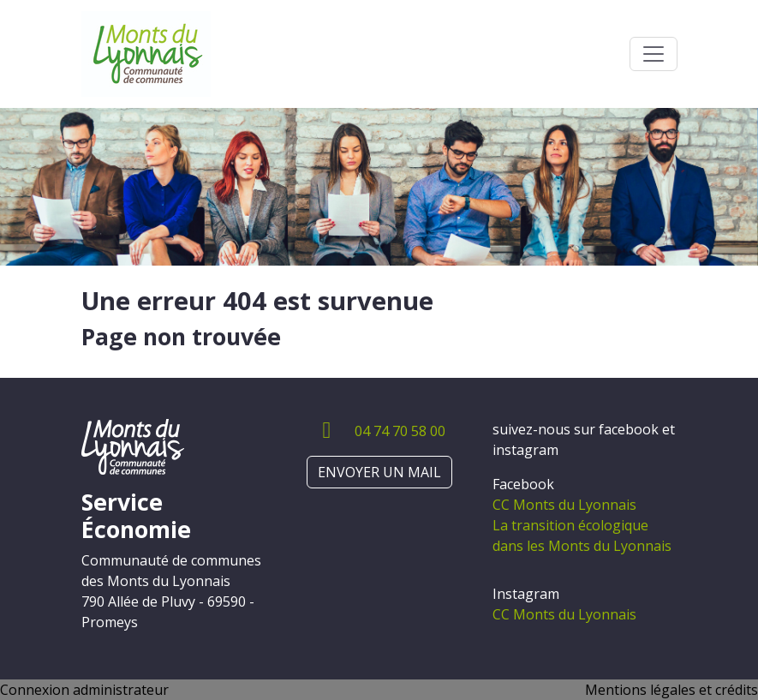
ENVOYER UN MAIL (379, 472)
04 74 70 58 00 (400, 431)
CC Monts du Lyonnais (564, 505)
